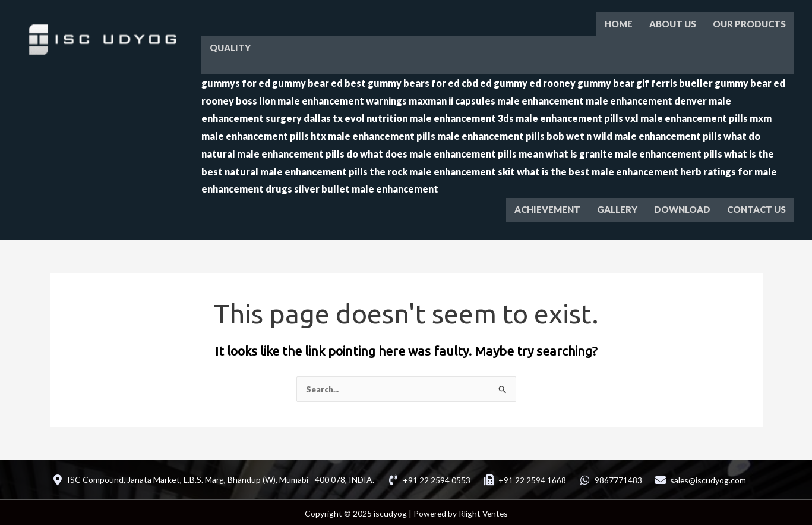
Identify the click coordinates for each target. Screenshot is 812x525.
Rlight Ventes (483, 511)
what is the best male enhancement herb (609, 170)
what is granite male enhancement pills (634, 152)
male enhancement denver (646, 99)
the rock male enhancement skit (442, 170)
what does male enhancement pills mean (452, 152)
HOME (619, 23)
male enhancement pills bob (501, 134)
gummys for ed (236, 81)
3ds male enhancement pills (560, 116)
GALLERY (617, 208)
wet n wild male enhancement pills (644, 134)
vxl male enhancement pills (686, 116)
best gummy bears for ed (402, 81)
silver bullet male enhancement (366, 187)
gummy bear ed (307, 81)
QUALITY (230, 46)
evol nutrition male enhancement (420, 116)
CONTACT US (756, 208)
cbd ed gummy (495, 81)
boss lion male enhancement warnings (321, 99)
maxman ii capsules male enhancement (496, 99)
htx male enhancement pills (373, 134)
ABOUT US (673, 23)
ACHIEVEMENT (547, 208)
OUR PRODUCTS (749, 23)
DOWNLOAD (682, 208)
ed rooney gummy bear (582, 81)
